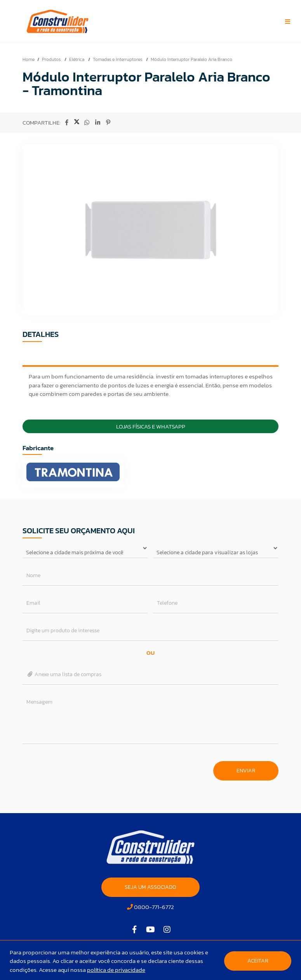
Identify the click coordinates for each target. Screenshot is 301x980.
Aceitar (258, 961)
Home (29, 59)
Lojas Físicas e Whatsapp (151, 426)
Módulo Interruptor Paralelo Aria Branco (191, 59)
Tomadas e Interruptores (118, 59)
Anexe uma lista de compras (64, 674)
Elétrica (77, 59)
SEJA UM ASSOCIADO (150, 887)
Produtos (52, 59)
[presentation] (82, 767)
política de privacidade (116, 970)
